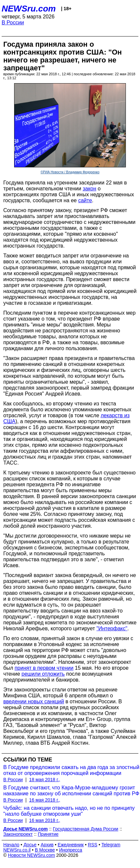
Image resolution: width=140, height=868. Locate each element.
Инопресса (71, 850)
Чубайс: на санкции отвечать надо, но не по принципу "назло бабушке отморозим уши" (69, 811)
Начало (11, 845)
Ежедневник (71, 845)
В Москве (45, 850)
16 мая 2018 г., (45, 800)
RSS (93, 845)
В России (13, 23)
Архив (47, 845)
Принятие (48, 834)
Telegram (111, 845)
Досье (30, 845)
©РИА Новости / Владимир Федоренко (70, 172)
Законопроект (18, 834)
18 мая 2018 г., (45, 780)
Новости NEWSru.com (31, 855)
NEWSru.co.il (17, 850)
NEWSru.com (29, 9)
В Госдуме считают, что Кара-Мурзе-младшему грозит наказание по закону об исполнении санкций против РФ (71, 791)
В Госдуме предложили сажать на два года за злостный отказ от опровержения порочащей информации (71, 770)
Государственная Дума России (86, 829)
